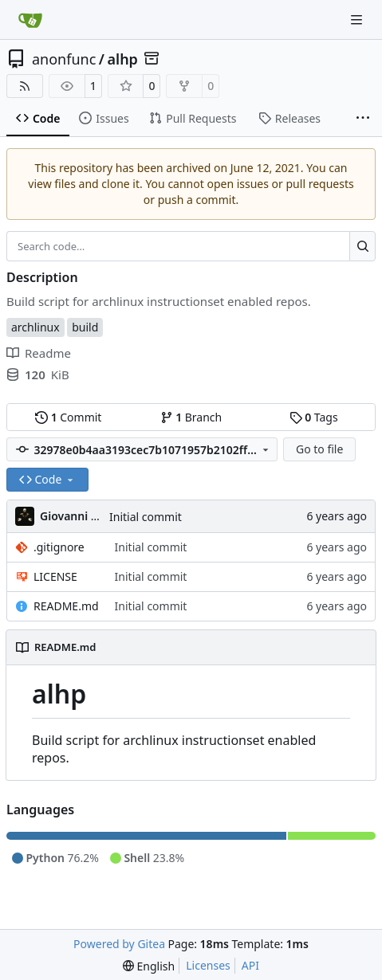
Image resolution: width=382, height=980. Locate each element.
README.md (66, 606)
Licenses (208, 965)
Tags (314, 417)
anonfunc (64, 59)
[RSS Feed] (25, 86)
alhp (123, 59)
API (250, 965)
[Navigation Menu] (358, 20)
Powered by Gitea (119, 944)
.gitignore (59, 547)
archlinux (35, 327)
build (85, 327)
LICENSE (55, 576)
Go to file (319, 449)
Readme (39, 353)
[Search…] (362, 246)
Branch (191, 417)
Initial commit (146, 517)
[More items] (363, 119)
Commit (68, 417)
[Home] (30, 20)
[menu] (149, 966)
